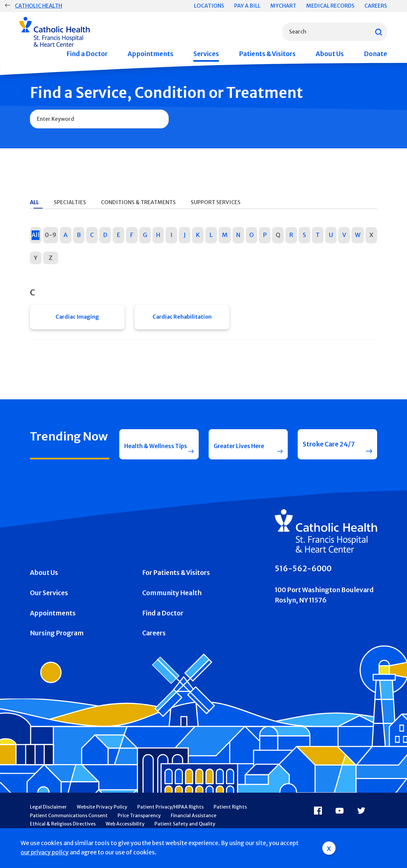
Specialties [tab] (70, 202)
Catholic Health (39, 6)
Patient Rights (230, 821)
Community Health (172, 606)
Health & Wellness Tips (146, 453)
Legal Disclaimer (48, 821)
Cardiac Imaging (77, 319)
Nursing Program (57, 647)
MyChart (283, 6)
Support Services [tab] (216, 202)
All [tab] (34, 202)
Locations (209, 6)
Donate (375, 54)
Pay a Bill (247, 6)
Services (206, 54)
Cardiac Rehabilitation (182, 319)
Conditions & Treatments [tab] (138, 202)
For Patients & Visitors (176, 587)
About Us (330, 54)
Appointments (151, 54)
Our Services (49, 606)
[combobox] (335, 32)
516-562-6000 (303, 583)
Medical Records (330, 6)
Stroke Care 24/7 (329, 453)
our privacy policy (45, 852)
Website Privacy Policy (102, 821)
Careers (376, 6)
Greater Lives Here (234, 453)
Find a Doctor (87, 54)
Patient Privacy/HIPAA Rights (170, 821)
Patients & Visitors (267, 54)
